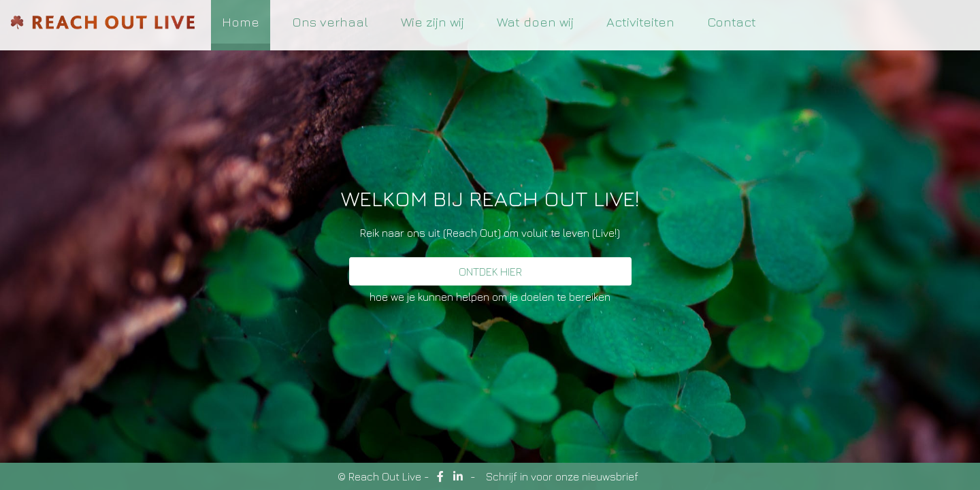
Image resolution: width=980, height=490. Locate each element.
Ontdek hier (490, 272)
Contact (732, 21)
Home (241, 21)
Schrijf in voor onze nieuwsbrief (562, 476)
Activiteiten (640, 21)
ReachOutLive (103, 26)
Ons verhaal (330, 21)
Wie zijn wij (432, 21)
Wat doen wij (535, 21)
